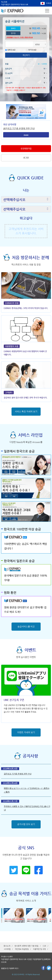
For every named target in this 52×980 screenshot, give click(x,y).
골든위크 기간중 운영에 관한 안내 (19, 129)
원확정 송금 (10, 50)
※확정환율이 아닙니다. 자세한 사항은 (19, 37)
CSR (44, 946)
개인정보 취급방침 (22, 949)
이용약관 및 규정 (39, 949)
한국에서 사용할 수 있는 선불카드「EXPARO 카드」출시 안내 (27, 808)
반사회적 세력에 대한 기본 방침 (26, 946)
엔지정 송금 (31, 50)
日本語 (49, 3)
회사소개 (7, 946)
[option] (15, 915)
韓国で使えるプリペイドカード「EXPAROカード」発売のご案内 (27, 790)
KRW (37, 44)
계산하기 (26, 55)
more (26, 135)
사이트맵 (7, 949)
